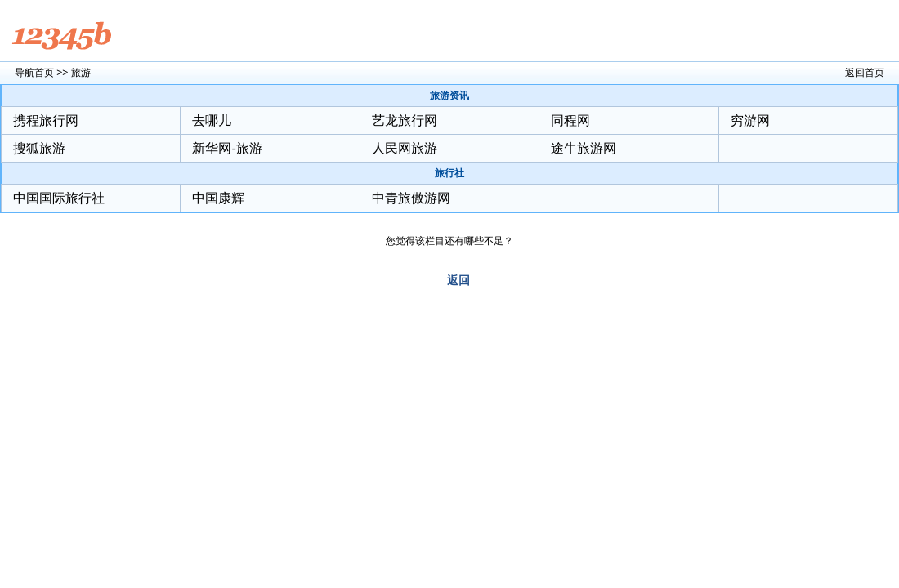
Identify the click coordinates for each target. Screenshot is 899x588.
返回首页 (865, 73)
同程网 (570, 120)
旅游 (81, 73)
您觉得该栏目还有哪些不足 (445, 241)
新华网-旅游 (227, 148)
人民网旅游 (405, 148)
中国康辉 (218, 198)
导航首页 (34, 73)
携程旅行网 (46, 120)
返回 (458, 280)
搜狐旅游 (39, 148)
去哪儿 (212, 120)
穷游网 (750, 120)
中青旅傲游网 (411, 198)
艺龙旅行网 (405, 120)
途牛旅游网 (584, 148)
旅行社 (449, 173)
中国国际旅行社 (59, 198)
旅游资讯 (449, 96)
